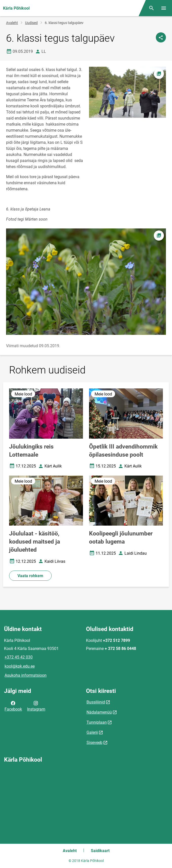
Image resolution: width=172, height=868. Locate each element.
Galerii (92, 732)
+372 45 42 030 (19, 657)
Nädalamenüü (99, 712)
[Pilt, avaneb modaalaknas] (86, 282)
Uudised (31, 23)
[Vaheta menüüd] (164, 8)
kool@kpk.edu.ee (20, 666)
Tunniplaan (97, 722)
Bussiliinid (96, 702)
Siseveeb (94, 743)
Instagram (36, 706)
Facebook (13, 706)
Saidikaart (100, 851)
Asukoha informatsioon (26, 675)
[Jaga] (161, 37)
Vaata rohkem (30, 576)
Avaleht (12, 23)
